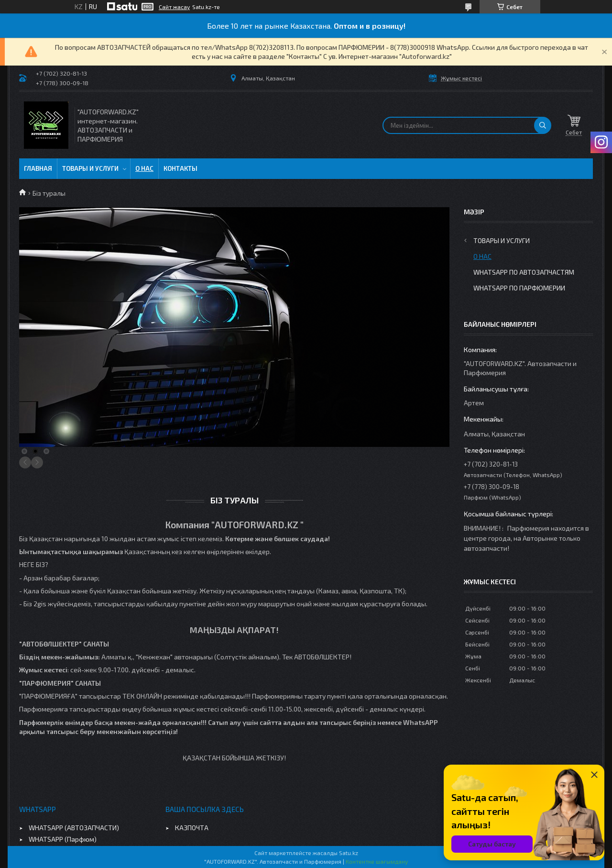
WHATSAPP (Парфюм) (63, 839)
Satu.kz (349, 853)
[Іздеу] (543, 125)
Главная (38, 168)
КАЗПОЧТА (192, 828)
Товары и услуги (90, 168)
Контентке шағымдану (377, 861)
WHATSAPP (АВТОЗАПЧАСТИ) (74, 828)
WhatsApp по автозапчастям (524, 272)
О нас (144, 168)
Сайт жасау (174, 7)
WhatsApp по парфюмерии (519, 288)
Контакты (180, 168)
